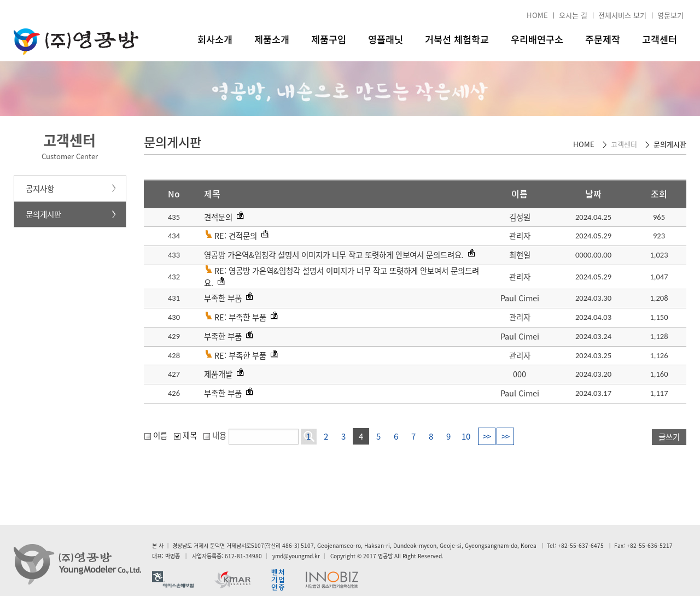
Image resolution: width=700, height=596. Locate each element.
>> (487, 436)
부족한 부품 (223, 298)
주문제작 (603, 39)
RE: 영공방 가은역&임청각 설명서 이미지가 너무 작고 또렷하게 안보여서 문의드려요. (342, 277)
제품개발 (218, 374)
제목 (185, 435)
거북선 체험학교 (457, 39)
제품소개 (272, 39)
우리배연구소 (537, 39)
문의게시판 (43, 214)
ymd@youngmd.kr (296, 556)
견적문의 (218, 217)
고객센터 (660, 39)
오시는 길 (573, 15)
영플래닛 (386, 39)
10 (466, 436)
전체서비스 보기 (622, 15)
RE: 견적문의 (236, 236)
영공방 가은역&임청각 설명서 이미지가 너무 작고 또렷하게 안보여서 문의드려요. (334, 255)
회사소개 (215, 39)
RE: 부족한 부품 (240, 317)
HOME (537, 15)
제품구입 (329, 39)
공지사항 (40, 189)
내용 (215, 435)
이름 (156, 435)
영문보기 (670, 15)
